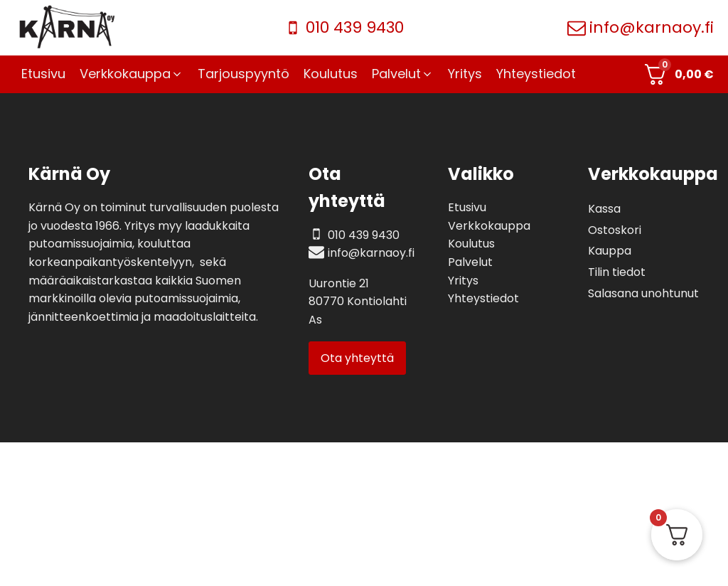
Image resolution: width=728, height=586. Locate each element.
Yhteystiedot (483, 298)
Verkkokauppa (489, 226)
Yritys (463, 281)
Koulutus (471, 244)
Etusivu (467, 207)
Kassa (604, 209)
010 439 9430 (355, 27)
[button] (132, 74)
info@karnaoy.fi (652, 27)
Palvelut (470, 262)
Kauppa (610, 251)
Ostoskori (615, 230)
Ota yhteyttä (357, 358)
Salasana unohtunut (643, 293)
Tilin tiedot (617, 272)
